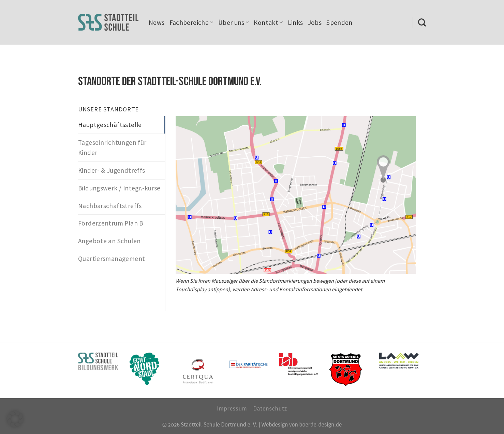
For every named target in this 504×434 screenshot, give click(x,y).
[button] (15, 419)
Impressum (232, 408)
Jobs (315, 22)
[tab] (122, 125)
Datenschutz (270, 408)
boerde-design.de (320, 424)
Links (295, 22)
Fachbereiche (191, 22)
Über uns (234, 22)
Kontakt (268, 22)
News (157, 22)
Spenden (339, 22)
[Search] (422, 22)
